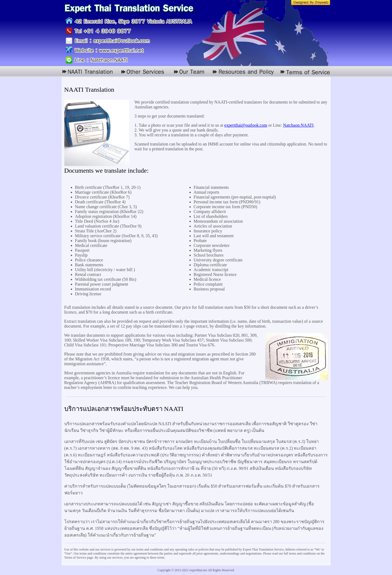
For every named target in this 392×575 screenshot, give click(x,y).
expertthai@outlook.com (246, 125)
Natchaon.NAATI (298, 125)
